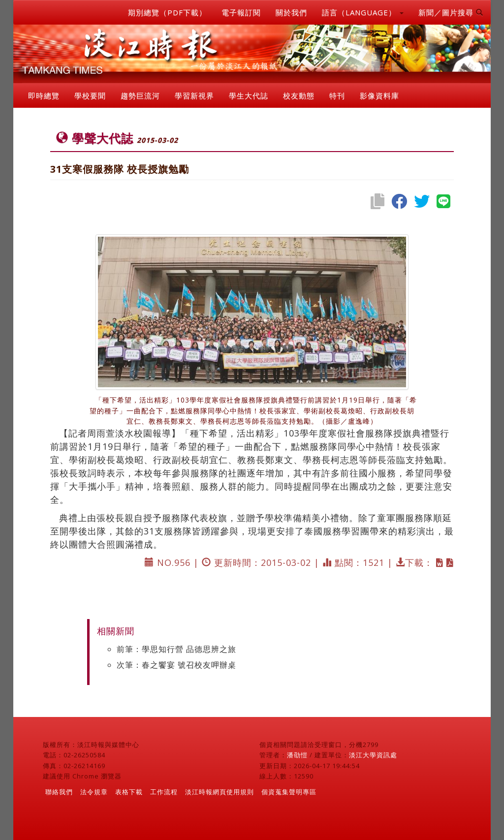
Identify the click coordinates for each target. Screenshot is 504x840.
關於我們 (291, 12)
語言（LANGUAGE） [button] (363, 12)
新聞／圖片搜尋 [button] (451, 12)
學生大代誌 (249, 95)
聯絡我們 (59, 792)
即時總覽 (44, 95)
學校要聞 (90, 95)
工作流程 (164, 792)
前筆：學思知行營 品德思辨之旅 (176, 649)
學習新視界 (194, 95)
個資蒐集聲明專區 (289, 792)
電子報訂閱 (241, 12)
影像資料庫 (379, 95)
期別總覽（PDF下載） (167, 12)
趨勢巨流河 (140, 95)
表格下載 (129, 792)
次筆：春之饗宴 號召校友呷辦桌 (176, 665)
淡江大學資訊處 (373, 755)
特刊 (337, 95)
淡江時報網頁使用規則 (220, 792)
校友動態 (299, 95)
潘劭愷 (297, 755)
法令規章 (94, 792)
